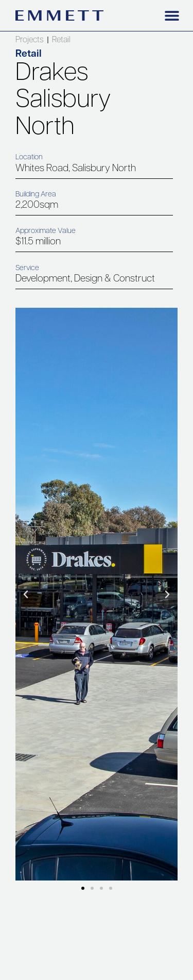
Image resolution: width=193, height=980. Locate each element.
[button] (172, 15)
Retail (61, 40)
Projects (29, 40)
